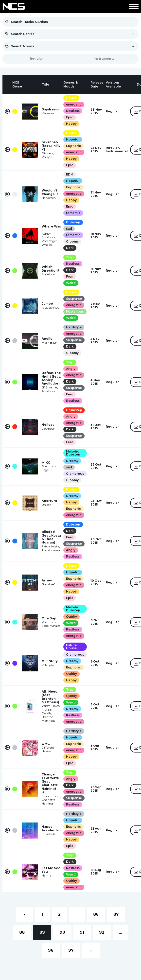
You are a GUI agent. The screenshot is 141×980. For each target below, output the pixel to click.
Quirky (71, 617)
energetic (74, 104)
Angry (71, 369)
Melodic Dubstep (73, 453)
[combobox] (70, 34)
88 (22, 932)
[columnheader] (7, 85)
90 (62, 932)
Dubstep (73, 222)
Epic (70, 117)
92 (102, 932)
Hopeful (73, 139)
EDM (70, 174)
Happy (71, 124)
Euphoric (73, 146)
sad (69, 229)
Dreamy (72, 461)
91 (82, 932)
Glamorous (75, 474)
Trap (70, 257)
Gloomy (72, 241)
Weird (71, 283)
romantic (73, 213)
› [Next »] (91, 950)
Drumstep (74, 410)
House (71, 98)
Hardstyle (74, 327)
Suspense (74, 299)
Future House (71, 647)
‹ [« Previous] (25, 914)
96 (51, 950)
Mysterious (75, 311)
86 (96, 914)
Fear (70, 276)
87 (116, 914)
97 (71, 950)
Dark (70, 248)
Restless (73, 111)
